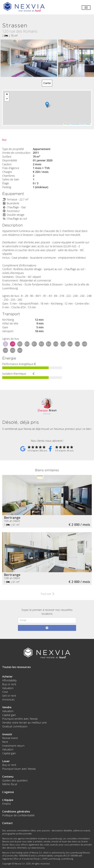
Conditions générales (16, 811)
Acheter (7, 676)
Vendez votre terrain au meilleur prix (24, 722)
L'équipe (8, 800)
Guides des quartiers (15, 780)
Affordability (9, 680)
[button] (47, 105)
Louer (6, 761)
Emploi (6, 804)
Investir (7, 734)
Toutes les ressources (16, 667)
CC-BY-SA (82, 124)
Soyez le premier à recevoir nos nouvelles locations (47, 612)
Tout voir (47, 594)
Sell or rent (9, 696)
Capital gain (9, 715)
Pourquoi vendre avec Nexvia (20, 719)
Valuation (8, 688)
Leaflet (67, 124)
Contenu (8, 777)
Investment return (13, 746)
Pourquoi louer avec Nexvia (19, 769)
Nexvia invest (10, 738)
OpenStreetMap (75, 124)
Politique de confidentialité (18, 815)
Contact (7, 823)
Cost (5, 692)
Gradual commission (15, 726)
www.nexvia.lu (38, 848)
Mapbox (88, 124)
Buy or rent (9, 684)
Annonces (8, 699)
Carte (47, 83)
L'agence (8, 792)
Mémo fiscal (10, 784)
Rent (5, 742)
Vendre (7, 707)
